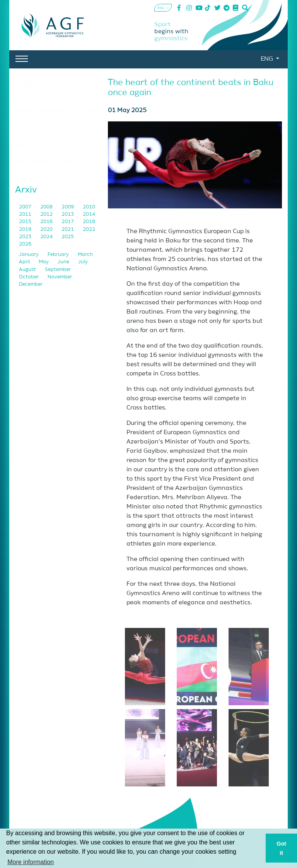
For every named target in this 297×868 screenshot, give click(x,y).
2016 (47, 222)
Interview (36, 83)
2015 (26, 222)
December (31, 284)
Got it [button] (281, 848)
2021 (68, 229)
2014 (89, 214)
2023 (26, 237)
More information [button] (31, 862)
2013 (68, 214)
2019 (26, 229)
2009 (68, 207)
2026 (25, 244)
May (44, 262)
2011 (26, 214)
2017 (68, 222)
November (60, 277)
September (58, 270)
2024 (47, 237)
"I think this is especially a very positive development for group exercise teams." (56, 111)
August (28, 270)
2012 (47, 214)
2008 (47, 207)
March (85, 255)
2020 (47, 229)
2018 (89, 222)
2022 (89, 229)
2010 (89, 207)
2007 (26, 207)
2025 (68, 237)
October (29, 277)
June (64, 262)
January (29, 255)
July (83, 262)
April (25, 262)
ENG (268, 59)
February (59, 255)
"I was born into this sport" (44, 162)
